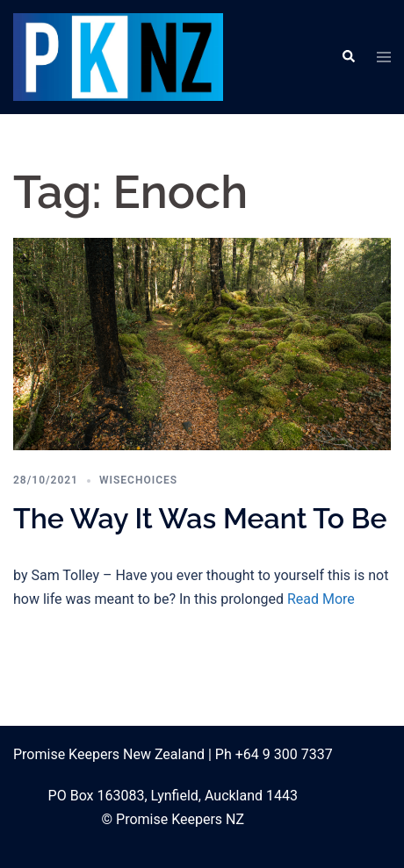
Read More (321, 599)
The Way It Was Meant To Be (200, 518)
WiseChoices (138, 480)
